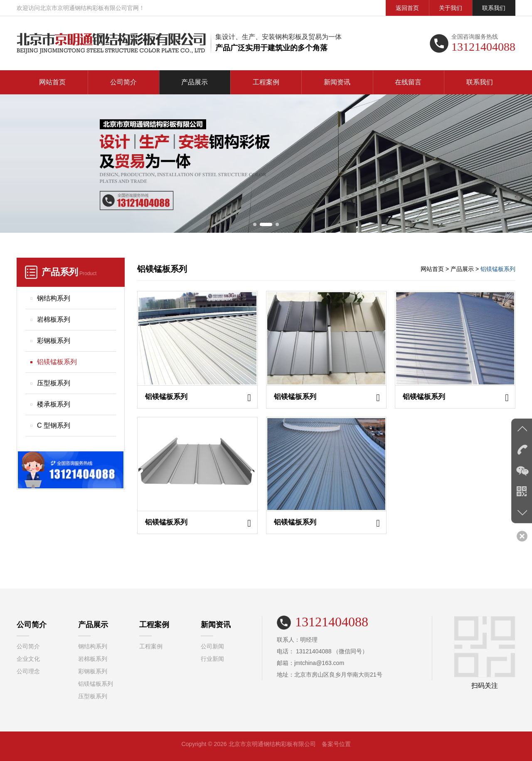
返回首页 (407, 8)
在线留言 (408, 82)
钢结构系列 (54, 298)
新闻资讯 (337, 82)
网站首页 (52, 82)
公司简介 (123, 82)
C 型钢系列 (54, 425)
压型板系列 (54, 383)
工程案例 (266, 82)
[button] (255, 224)
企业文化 (28, 659)
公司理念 (28, 671)
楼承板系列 (54, 404)
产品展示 (195, 82)
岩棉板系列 (54, 319)
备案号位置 (336, 744)
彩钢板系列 (54, 341)
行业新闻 (212, 659)
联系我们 (494, 8)
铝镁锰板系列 (57, 362)
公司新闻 (212, 646)
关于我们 (451, 8)
